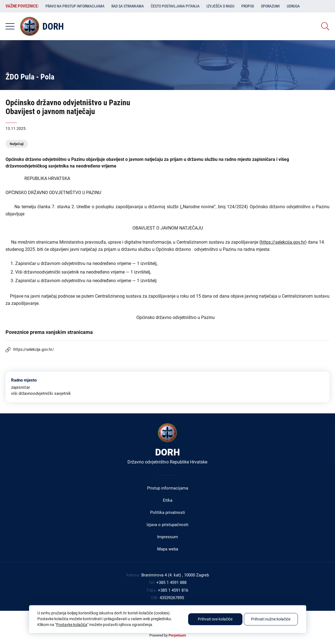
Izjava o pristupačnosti (167, 525)
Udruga (293, 6)
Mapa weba (168, 549)
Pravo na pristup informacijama (75, 6)
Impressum (167, 537)
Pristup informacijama (168, 488)
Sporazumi (270, 6)
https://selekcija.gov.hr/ (34, 349)
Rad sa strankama (128, 6)
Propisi (248, 6)
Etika (168, 500)
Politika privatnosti (168, 512)
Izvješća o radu (220, 6)
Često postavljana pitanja (175, 6)
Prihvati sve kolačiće (215, 619)
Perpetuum (177, 635)
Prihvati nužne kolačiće (271, 619)
